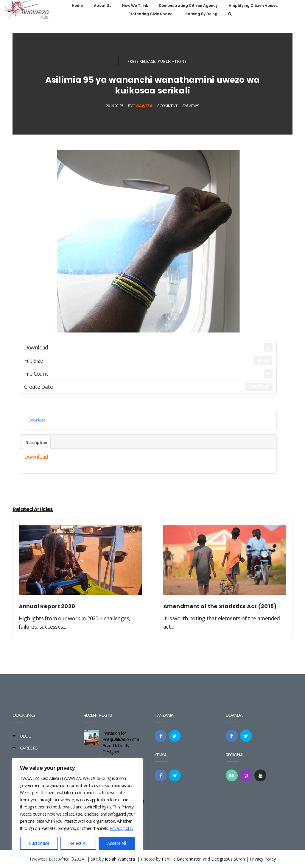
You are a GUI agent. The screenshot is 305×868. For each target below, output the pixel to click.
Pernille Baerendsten (182, 859)
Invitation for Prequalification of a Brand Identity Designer (121, 742)
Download (37, 420)
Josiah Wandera (120, 859)
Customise (39, 843)
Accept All (117, 843)
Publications (172, 61)
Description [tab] (36, 443)
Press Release (141, 61)
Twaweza (143, 106)
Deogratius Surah (228, 859)
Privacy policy (122, 828)
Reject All (78, 843)
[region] (77, 807)
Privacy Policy (263, 859)
